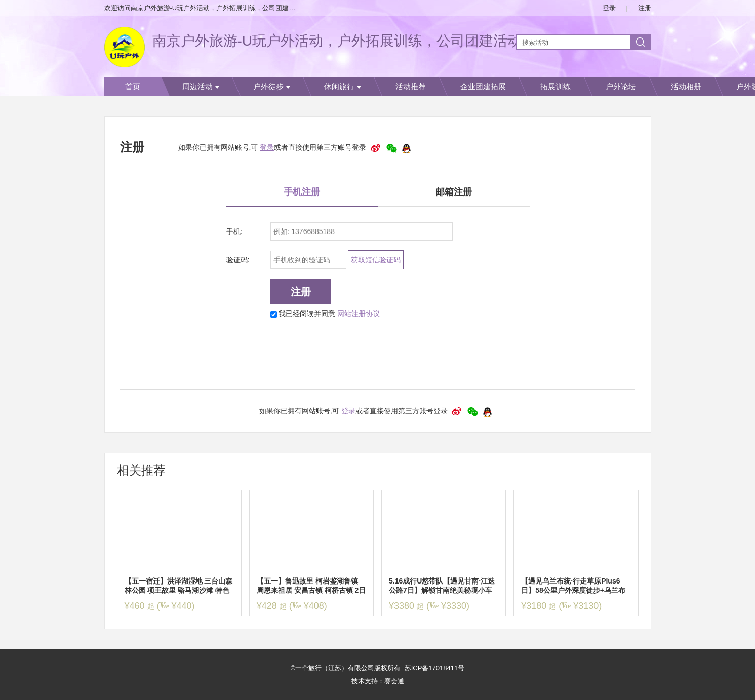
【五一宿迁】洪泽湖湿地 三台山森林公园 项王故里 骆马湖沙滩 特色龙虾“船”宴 (179, 586)
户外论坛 (621, 87)
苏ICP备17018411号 (435, 668)
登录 (609, 8)
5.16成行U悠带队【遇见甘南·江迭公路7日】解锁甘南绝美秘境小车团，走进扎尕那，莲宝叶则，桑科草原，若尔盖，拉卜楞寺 (442, 586)
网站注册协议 (359, 314)
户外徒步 (272, 87)
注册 (645, 8)
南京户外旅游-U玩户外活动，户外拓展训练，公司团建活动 (337, 41)
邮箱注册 (454, 192)
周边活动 (201, 87)
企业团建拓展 (483, 87)
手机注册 (302, 192)
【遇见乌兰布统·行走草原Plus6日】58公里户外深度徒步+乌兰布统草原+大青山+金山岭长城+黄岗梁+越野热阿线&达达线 (573, 586)
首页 (133, 87)
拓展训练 (555, 87)
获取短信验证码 (376, 260)
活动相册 (686, 87)
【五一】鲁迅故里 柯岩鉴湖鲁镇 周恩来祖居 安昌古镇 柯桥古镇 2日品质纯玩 (311, 586)
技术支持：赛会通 (378, 681)
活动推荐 (411, 87)
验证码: (238, 260)
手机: (234, 231)
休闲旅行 (343, 87)
